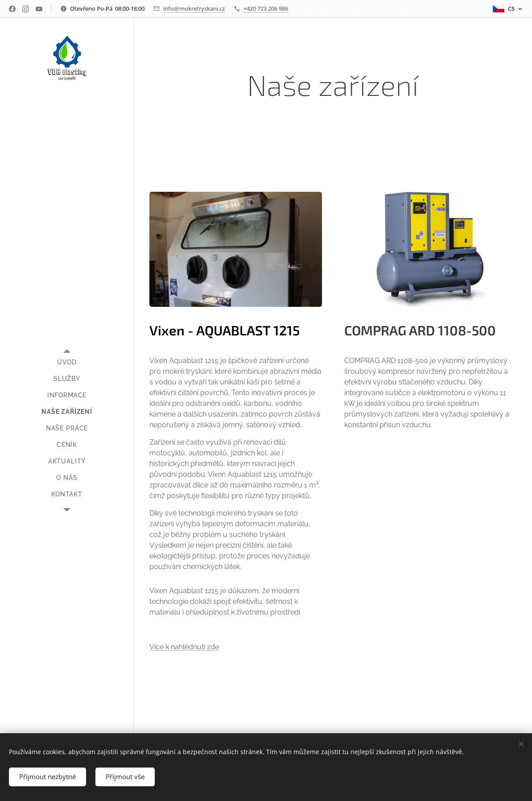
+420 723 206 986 (266, 8)
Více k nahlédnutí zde (184, 647)
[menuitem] (67, 362)
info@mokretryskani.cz (194, 8)
